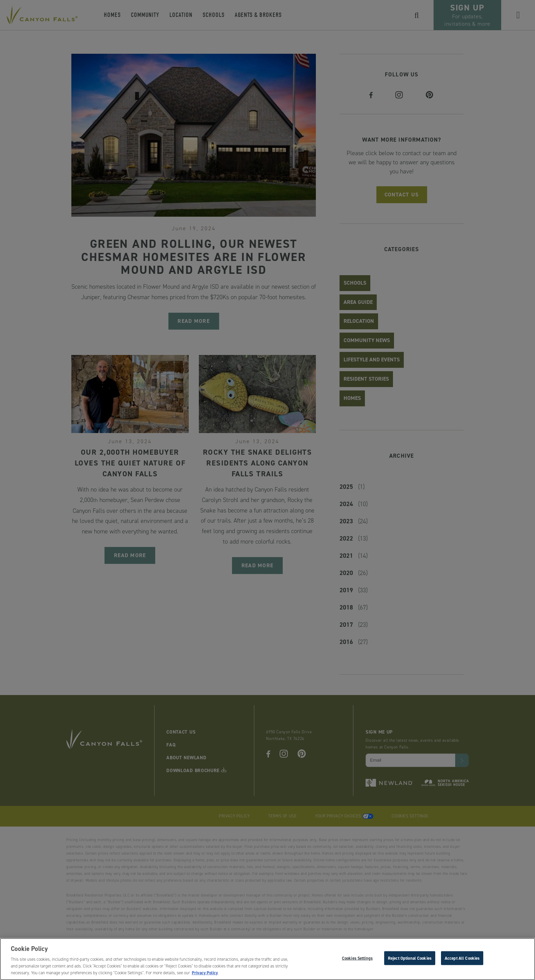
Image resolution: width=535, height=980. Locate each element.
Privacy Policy (205, 975)
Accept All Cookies (462, 960)
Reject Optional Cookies (410, 960)
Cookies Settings (357, 960)
